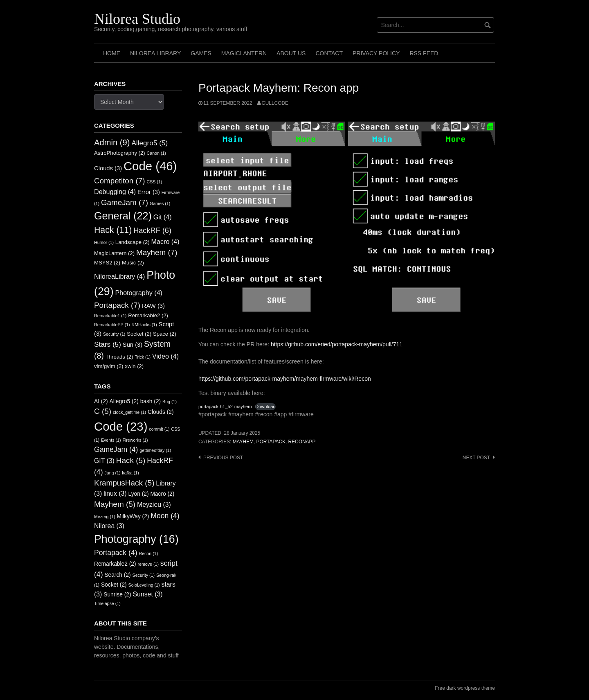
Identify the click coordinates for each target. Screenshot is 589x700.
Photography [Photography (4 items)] (139, 293)
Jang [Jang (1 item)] (112, 473)
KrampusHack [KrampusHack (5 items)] (124, 483)
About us (291, 53)
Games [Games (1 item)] (160, 203)
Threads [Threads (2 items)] (119, 357)
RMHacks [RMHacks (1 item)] (144, 325)
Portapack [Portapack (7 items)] (117, 305)
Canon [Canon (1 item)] (156, 153)
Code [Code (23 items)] (121, 426)
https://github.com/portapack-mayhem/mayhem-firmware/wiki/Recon (285, 379)
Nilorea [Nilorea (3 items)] (109, 526)
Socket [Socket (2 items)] (139, 334)
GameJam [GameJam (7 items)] (125, 202)
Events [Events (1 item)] (111, 440)
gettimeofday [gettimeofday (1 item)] (155, 450)
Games (201, 53)
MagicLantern (244, 53)
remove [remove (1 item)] (148, 564)
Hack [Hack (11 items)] (113, 230)
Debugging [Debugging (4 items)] (115, 192)
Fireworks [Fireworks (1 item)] (135, 440)
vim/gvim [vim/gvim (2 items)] (109, 366)
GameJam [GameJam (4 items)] (116, 449)
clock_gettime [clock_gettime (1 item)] (129, 412)
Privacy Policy (376, 53)
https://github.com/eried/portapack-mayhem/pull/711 (337, 344)
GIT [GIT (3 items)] (104, 461)
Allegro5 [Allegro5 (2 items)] (124, 401)
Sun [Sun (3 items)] (133, 345)
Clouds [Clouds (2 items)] (161, 412)
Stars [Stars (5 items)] (108, 344)
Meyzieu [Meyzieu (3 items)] (154, 505)
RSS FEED (424, 53)
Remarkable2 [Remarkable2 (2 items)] (148, 315)
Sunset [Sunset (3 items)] (148, 594)
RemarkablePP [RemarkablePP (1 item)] (112, 325)
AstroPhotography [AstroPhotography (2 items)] (120, 153)
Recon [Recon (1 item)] (148, 553)
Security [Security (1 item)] (114, 334)
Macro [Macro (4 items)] (165, 242)
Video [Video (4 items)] (165, 356)
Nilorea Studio (137, 19)
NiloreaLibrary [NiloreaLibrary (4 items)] (119, 276)
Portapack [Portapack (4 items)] (116, 553)
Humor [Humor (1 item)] (104, 242)
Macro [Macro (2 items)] (162, 494)
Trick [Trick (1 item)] (143, 357)
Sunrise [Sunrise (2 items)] (117, 595)
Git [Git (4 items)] (163, 217)
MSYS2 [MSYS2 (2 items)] (107, 263)
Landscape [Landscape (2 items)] (133, 242)
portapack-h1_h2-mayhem (225, 406)
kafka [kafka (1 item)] (130, 473)
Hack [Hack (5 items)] (131, 460)
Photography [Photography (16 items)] (136, 539)
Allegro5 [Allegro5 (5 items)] (149, 143)
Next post (476, 458)
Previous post (223, 458)
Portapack (271, 442)
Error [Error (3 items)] (149, 192)
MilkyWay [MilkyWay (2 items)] (133, 516)
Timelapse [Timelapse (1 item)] (107, 603)
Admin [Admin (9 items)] (112, 142)
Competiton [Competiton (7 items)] (120, 181)
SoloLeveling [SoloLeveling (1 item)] (144, 585)
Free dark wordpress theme (465, 688)
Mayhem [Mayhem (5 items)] (115, 504)
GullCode (275, 103)
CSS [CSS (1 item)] (154, 182)
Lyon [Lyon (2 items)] (139, 494)
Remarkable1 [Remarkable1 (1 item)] (110, 316)
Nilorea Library (155, 53)
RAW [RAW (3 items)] (153, 306)
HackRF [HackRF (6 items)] (152, 230)
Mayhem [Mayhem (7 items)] (157, 252)
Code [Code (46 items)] (150, 166)
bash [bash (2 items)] (151, 401)
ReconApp (302, 442)
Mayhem (243, 442)
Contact (329, 53)
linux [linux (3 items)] (115, 493)
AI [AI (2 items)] (101, 401)
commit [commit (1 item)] (159, 429)
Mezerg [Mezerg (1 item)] (105, 517)
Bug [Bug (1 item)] (170, 402)
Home (112, 53)
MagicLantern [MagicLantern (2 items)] (114, 253)
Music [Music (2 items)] (133, 263)
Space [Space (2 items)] (165, 334)
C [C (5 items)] (103, 411)
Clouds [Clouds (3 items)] (108, 168)
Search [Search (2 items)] (117, 575)
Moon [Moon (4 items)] (165, 516)
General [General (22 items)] (123, 216)
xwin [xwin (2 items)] (134, 366)
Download (265, 406)
